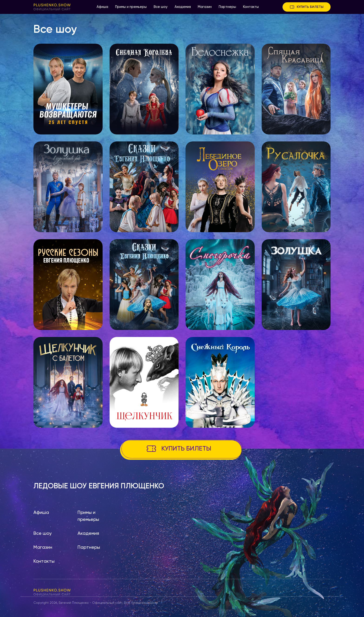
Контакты (251, 7)
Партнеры (227, 7)
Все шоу (161, 7)
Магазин (205, 7)
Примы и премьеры (131, 7)
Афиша (102, 7)
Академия (183, 7)
